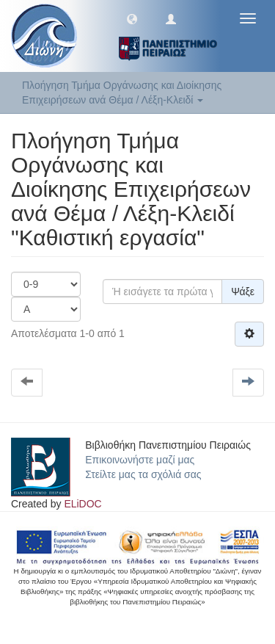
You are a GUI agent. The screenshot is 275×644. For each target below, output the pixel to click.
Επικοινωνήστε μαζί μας (140, 460)
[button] (132, 18)
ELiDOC (82, 504)
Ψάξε (243, 292)
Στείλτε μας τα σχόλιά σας (143, 474)
